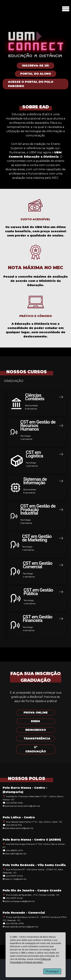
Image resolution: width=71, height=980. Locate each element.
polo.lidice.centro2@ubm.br (19, 828)
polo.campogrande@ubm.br (20, 901)
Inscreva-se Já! (35, 66)
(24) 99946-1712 (14, 825)
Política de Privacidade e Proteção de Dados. (30, 961)
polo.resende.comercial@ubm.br (22, 927)
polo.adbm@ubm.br (16, 854)
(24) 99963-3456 (14, 803)
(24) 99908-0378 (15, 923)
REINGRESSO (36, 730)
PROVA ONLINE (36, 713)
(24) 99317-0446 (14, 876)
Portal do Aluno (36, 74)
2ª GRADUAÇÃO (36, 749)
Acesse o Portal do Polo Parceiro (31, 84)
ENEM (35, 721)
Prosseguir (52, 971)
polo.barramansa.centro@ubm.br (23, 806)
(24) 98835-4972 (15, 850)
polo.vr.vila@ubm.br (16, 879)
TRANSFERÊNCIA (37, 738)
